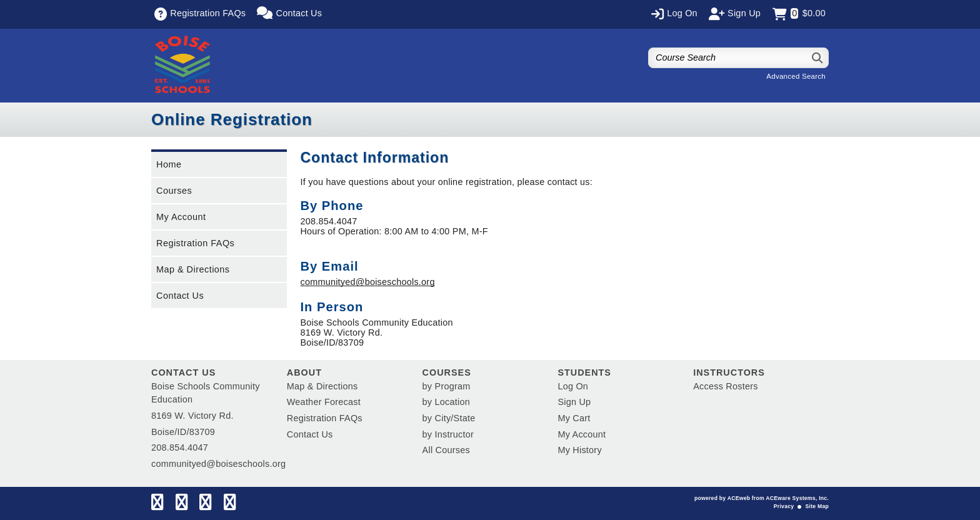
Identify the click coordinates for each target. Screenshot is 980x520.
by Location (446, 402)
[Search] (818, 58)
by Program (447, 386)
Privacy (784, 506)
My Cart (574, 418)
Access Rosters (725, 386)
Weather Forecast (324, 402)
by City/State (449, 418)
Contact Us (180, 296)
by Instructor (448, 434)
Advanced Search (796, 76)
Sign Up (574, 402)
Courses (174, 191)
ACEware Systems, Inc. (797, 498)
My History (579, 450)
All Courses (446, 450)
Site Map (817, 506)
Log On (573, 386)
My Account (181, 217)
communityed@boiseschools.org (367, 282)
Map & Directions (193, 269)
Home (169, 164)
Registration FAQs (195, 243)
